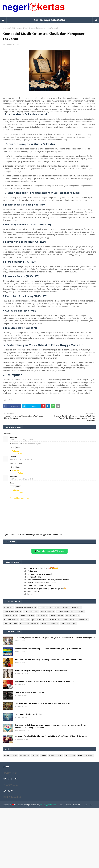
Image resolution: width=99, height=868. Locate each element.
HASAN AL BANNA (57, 616)
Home (61, 805)
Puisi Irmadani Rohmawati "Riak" (28, 714)
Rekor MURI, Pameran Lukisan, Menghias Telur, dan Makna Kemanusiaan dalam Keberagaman (55, 638)
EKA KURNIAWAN (48, 612)
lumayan (31, 594)
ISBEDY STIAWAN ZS (11, 620)
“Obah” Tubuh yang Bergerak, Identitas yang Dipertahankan (41, 670)
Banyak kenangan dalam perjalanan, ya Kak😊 (47, 588)
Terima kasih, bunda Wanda (39, 585)
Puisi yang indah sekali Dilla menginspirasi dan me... (49, 580)
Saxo (92, 805)
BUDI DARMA (55, 608)
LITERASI (35, 755)
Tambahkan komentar (20, 498)
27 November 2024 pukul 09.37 (22, 440)
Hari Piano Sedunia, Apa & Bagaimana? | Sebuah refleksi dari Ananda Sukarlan (48, 660)
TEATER (59, 755)
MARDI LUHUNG (69, 620)
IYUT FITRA (25, 620)
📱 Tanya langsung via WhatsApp (49, 551)
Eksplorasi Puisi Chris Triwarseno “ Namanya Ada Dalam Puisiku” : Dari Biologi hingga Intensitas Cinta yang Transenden (51, 726)
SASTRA (7, 755)
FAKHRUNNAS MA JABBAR (66, 612)
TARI (67, 755)
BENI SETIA (43, 608)
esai (73, 755)
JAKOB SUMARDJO (39, 620)
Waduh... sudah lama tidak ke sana (42, 583)
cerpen (44, 755)
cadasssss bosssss (35, 591)
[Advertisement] (49, 838)
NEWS (51, 755)
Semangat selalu (34, 577)
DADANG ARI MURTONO (71, 608)
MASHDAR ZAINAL (10, 624)
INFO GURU (24, 755)
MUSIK (12, 28)
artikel (80, 755)
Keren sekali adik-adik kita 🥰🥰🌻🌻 (43, 568)
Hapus (18, 447)
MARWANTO (83, 620)
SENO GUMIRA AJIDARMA (29, 624)
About (68, 805)
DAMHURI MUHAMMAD (12, 612)
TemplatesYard (22, 805)
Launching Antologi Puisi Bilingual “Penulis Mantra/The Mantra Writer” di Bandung (51, 736)
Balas (13, 447)
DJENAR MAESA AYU (31, 612)
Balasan (15, 451)
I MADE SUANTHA (73, 616)
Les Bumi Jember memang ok (40, 574)
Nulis (86, 805)
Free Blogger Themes (48, 805)
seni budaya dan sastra (49, 20)
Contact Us (77, 805)
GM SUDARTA (42, 616)
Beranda (6, 28)
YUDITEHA (54, 624)
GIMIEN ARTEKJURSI (27, 616)
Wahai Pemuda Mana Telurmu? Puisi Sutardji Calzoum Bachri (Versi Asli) (45, 681)
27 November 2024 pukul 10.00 (22, 459)
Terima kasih (33, 571)
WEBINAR (89, 755)
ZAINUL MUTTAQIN (68, 624)
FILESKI (81, 612)
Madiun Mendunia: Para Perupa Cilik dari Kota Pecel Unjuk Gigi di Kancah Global (49, 649)
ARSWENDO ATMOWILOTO (26, 608)
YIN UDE (44, 624)
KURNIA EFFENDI (54, 620)
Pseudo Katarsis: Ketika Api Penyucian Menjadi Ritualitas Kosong (42, 703)
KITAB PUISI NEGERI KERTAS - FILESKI (29, 692)
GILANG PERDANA (10, 616)
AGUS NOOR (8, 608)
